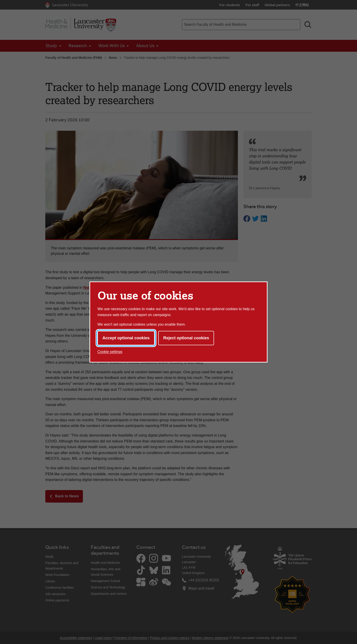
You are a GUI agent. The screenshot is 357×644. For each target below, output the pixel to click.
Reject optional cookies (186, 338)
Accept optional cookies (126, 338)
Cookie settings (110, 352)
